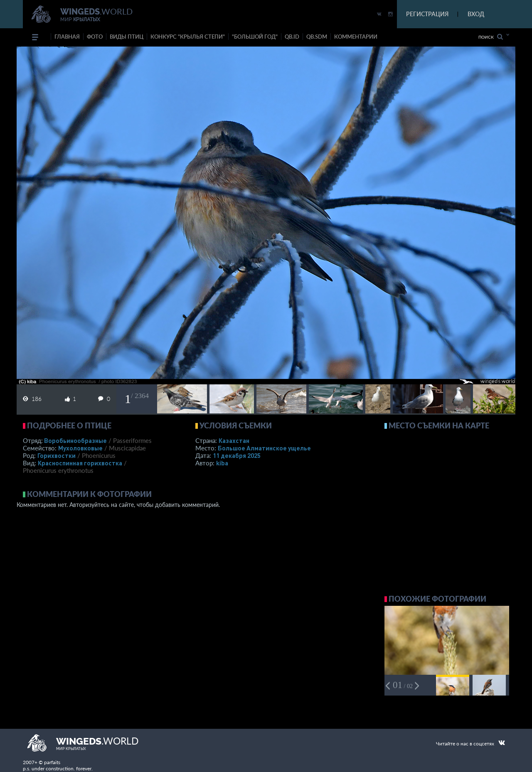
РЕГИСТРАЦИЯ (427, 14)
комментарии (356, 37)
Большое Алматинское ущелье (264, 448)
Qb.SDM (317, 37)
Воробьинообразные (75, 440)
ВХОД (476, 14)
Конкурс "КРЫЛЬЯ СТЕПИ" (188, 37)
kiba (222, 463)
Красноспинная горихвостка (80, 463)
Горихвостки (57, 455)
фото (95, 37)
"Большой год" (255, 37)
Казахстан (234, 440)
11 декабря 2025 (237, 455)
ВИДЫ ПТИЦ (127, 37)
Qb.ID (292, 37)
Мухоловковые (80, 448)
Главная (67, 37)
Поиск (491, 37)
